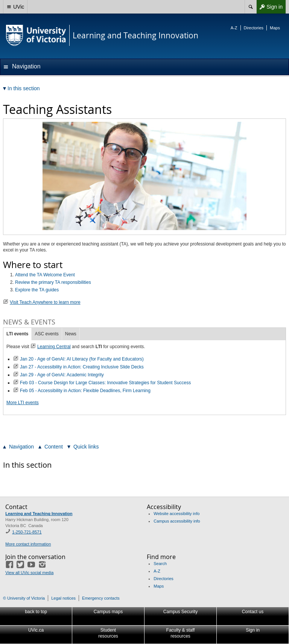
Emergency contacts (101, 598)
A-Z (234, 28)
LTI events (17, 334)
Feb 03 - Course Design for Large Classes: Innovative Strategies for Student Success (105, 383)
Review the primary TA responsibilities (53, 282)
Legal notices (63, 598)
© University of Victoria (24, 598)
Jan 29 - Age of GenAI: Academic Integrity (62, 375)
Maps (275, 28)
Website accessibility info (176, 514)
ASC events (46, 334)
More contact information (28, 544)
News (71, 334)
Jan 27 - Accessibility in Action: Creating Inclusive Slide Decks (82, 367)
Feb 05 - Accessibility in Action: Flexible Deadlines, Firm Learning (85, 391)
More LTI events (23, 403)
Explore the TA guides (37, 290)
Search (160, 564)
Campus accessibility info (177, 521)
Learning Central (54, 347)
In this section (27, 465)
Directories (254, 28)
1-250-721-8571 (27, 532)
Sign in (269, 7)
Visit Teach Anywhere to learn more (45, 302)
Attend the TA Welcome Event (45, 275)
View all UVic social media (29, 573)
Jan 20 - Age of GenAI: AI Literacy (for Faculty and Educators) (82, 359)
